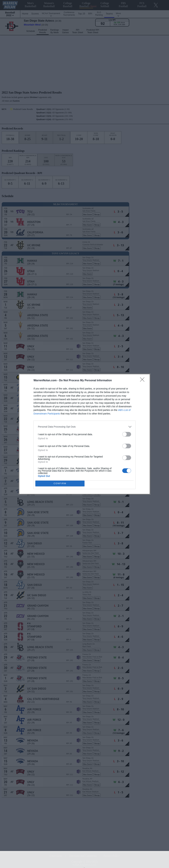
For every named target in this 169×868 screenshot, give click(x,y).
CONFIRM (60, 483)
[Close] (143, 381)
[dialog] (84, 434)
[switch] (127, 434)
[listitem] (84, 427)
